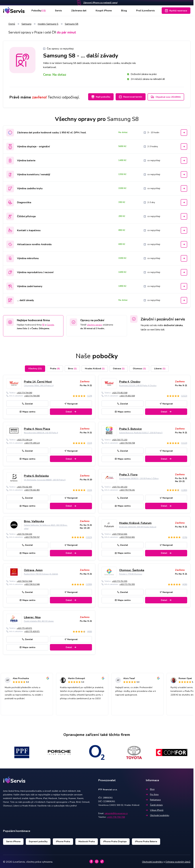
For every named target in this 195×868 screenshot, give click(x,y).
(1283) (184, 489)
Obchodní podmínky (158, 814)
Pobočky (39, 11)
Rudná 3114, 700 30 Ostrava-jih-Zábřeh (41, 573)
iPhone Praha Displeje (115, 841)
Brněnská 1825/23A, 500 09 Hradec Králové (138, 526)
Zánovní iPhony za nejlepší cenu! (100, 3)
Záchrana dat (79, 11)
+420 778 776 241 (127, 489)
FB (43, 324)
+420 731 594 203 (24, 533)
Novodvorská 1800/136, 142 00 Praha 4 (41, 432)
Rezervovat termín (130, 97)
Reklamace (153, 799)
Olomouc (139, 368)
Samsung (26, 24)
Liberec (160, 368)
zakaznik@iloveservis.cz (116, 812)
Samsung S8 (72, 24)
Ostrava (119, 368)
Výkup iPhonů (155, 809)
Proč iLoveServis (145, 11)
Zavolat (27, 403)
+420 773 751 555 (120, 580)
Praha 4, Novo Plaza (37, 428)
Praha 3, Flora (128, 474)
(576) (185, 536)
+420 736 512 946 (24, 580)
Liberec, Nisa (32, 616)
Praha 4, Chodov (130, 381)
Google (51, 324)
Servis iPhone (13, 841)
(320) (89, 489)
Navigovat (71, 403)
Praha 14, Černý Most (38, 381)
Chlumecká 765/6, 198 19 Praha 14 (39, 385)
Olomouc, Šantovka (132, 569)
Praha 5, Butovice (130, 428)
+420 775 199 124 (24, 439)
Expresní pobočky (38, 841)
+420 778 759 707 (32, 536)
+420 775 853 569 (127, 395)
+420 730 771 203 (120, 439)
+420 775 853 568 (120, 392)
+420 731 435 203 (120, 486)
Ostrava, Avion (33, 569)
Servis (59, 11)
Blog (124, 11)
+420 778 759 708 (127, 442)
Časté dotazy (154, 804)
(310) (89, 442)
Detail (71, 411)
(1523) (89, 536)
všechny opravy (95, 324)
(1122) (184, 442)
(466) (89, 631)
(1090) (89, 584)
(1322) (184, 395)
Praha (55, 368)
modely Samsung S (48, 24)
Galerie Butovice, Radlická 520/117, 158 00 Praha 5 (141, 432)
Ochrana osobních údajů (178, 861)
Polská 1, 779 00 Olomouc (131, 573)
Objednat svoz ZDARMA (166, 97)
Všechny (35, 368)
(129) (89, 395)
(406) (185, 584)
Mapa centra (27, 411)
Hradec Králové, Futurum (135, 522)
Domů (12, 24)
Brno (72, 368)
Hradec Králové (95, 368)
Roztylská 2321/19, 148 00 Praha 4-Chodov (138, 385)
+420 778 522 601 (120, 533)
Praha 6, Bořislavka (36, 475)
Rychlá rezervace (176, 11)
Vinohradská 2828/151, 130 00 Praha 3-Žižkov (139, 478)
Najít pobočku (99, 97)
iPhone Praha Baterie (146, 841)
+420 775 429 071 (24, 627)
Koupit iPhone (104, 11)
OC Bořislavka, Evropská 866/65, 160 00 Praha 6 (45, 479)
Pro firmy (152, 794)
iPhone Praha (63, 841)
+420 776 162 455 (24, 486)
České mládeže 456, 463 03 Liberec (39, 620)
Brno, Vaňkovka (34, 520)
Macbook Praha (87, 841)
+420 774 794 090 (24, 392)
